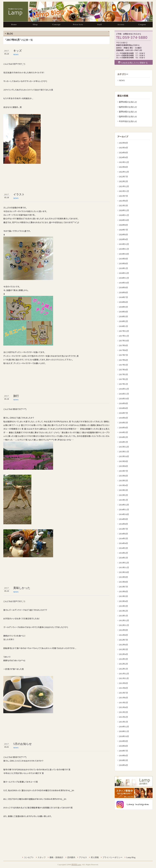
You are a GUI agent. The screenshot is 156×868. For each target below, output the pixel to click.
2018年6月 (123, 302)
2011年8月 (123, 688)
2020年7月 (123, 230)
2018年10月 (124, 283)
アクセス (83, 857)
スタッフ (42, 857)
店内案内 (71, 857)
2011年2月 (123, 717)
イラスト (19, 194)
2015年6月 (123, 476)
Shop (35, 25)
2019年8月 (123, 264)
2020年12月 (124, 210)
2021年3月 (123, 206)
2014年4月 (123, 543)
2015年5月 (123, 481)
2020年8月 (123, 225)
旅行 (16, 396)
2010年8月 (123, 746)
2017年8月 (123, 350)
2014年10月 (124, 514)
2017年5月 (123, 365)
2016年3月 (123, 432)
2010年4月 (123, 765)
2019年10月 (124, 254)
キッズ (18, 51)
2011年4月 (123, 707)
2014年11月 (124, 510)
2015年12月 (124, 447)
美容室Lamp (76, 865)
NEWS (16, 54)
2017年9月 (123, 346)
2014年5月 (123, 539)
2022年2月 (123, 181)
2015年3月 (123, 490)
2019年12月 (124, 244)
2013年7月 (123, 587)
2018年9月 (123, 288)
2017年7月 (123, 355)
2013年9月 (123, 577)
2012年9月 (123, 630)
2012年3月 (123, 659)
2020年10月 (124, 220)
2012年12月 (124, 620)
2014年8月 (123, 524)
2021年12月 (124, 186)
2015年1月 (123, 500)
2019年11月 (124, 249)
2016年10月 (124, 399)
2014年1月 (123, 558)
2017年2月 (123, 379)
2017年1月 (123, 384)
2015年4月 (123, 485)
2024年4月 (123, 157)
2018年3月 (123, 317)
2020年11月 (124, 215)
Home (14, 25)
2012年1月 (123, 669)
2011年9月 (123, 683)
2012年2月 (123, 664)
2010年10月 (124, 736)
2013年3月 (123, 606)
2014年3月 (123, 548)
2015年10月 (124, 456)
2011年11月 (124, 678)
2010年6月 (123, 756)
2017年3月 (123, 374)
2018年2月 (123, 321)
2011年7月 (123, 693)
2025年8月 (123, 143)
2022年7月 (123, 177)
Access (121, 25)
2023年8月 (123, 167)
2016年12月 (124, 389)
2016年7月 (123, 413)
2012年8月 (123, 635)
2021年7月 (123, 196)
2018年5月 (123, 307)
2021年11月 (124, 191)
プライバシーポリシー (113, 857)
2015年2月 (123, 495)
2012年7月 (123, 640)
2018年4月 (123, 312)
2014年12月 (124, 505)
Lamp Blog (131, 857)
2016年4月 (123, 428)
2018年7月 (123, 297)
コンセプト (29, 857)
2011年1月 (123, 722)
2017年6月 (123, 360)
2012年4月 (123, 654)
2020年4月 (123, 239)
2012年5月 (123, 649)
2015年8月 (123, 466)
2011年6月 (123, 698)
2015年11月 (124, 452)
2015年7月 (123, 471)
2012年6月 (123, 645)
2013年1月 (123, 616)
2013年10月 (124, 572)
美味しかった (22, 588)
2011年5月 (123, 703)
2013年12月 (124, 563)
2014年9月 (123, 519)
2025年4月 (123, 148)
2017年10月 (124, 341)
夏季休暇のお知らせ (128, 102)
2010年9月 (123, 741)
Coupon (142, 25)
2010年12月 (124, 727)
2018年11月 (124, 278)
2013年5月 (123, 596)
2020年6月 (123, 235)
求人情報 (95, 857)
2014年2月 (123, 553)
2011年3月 (123, 712)
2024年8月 (123, 153)
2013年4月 (123, 601)
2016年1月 (123, 442)
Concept (56, 25)
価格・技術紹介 (56, 857)
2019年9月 (123, 259)
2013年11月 (124, 568)
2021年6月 (123, 201)
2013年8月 (123, 582)
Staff (99, 25)
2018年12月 (124, 273)
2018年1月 (123, 326)
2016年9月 (123, 403)
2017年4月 (123, 370)
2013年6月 (123, 592)
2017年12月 (124, 331)
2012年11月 (124, 625)
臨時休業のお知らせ (128, 107)
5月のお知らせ (22, 744)
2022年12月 (124, 172)
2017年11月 (124, 336)
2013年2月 (123, 611)
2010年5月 (123, 760)
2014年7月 (123, 529)
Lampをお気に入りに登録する (134, 63)
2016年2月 (123, 437)
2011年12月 (124, 674)
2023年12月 (124, 162)
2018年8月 (123, 293)
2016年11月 (124, 394)
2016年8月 (123, 408)
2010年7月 (123, 751)
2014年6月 (123, 534)
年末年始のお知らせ (128, 121)
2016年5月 (123, 423)
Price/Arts (78, 25)
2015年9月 (123, 461)
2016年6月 (123, 418)
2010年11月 (124, 731)
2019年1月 (123, 268)
